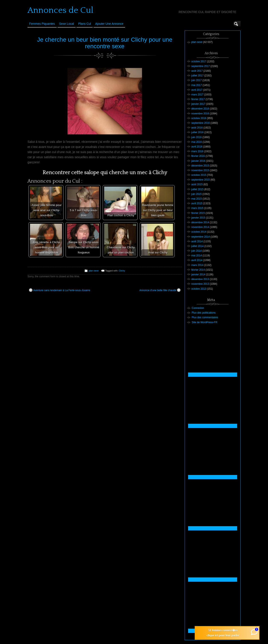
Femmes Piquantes (42, 24)
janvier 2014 (198, 275)
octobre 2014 (199, 232)
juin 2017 (197, 80)
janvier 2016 (198, 161)
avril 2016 (197, 147)
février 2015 (198, 213)
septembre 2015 (201, 180)
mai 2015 (197, 199)
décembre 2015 (200, 166)
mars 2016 (197, 151)
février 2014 (198, 270)
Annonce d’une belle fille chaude (160, 290)
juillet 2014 (197, 246)
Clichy (122, 271)
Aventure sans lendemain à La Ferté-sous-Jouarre (60, 290)
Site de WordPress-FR (205, 322)
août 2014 (197, 241)
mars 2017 (197, 95)
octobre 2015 (199, 175)
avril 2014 (197, 260)
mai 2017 (197, 85)
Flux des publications (204, 313)
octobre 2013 (199, 289)
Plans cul (85, 24)
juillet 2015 (197, 189)
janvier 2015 (198, 218)
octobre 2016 (199, 118)
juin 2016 (197, 137)
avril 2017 (197, 90)
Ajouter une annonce (109, 24)
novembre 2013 (200, 284)
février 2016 (198, 156)
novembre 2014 (200, 227)
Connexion (198, 308)
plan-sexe (94, 271)
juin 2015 (197, 194)
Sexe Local (67, 24)
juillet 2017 (197, 76)
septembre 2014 (201, 237)
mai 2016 (197, 142)
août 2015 (197, 184)
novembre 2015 (200, 170)
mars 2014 (197, 265)
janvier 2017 (198, 104)
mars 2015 (197, 208)
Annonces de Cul (60, 10)
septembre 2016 (201, 123)
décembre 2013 (200, 279)
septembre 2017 (201, 66)
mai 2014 (197, 256)
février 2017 (198, 99)
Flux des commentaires (205, 317)
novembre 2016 (200, 114)
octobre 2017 (199, 61)
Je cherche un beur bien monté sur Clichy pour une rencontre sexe (105, 43)
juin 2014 (197, 251)
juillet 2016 (197, 132)
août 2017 (197, 71)
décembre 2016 (200, 109)
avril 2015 (197, 203)
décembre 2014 (200, 222)
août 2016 (197, 128)
